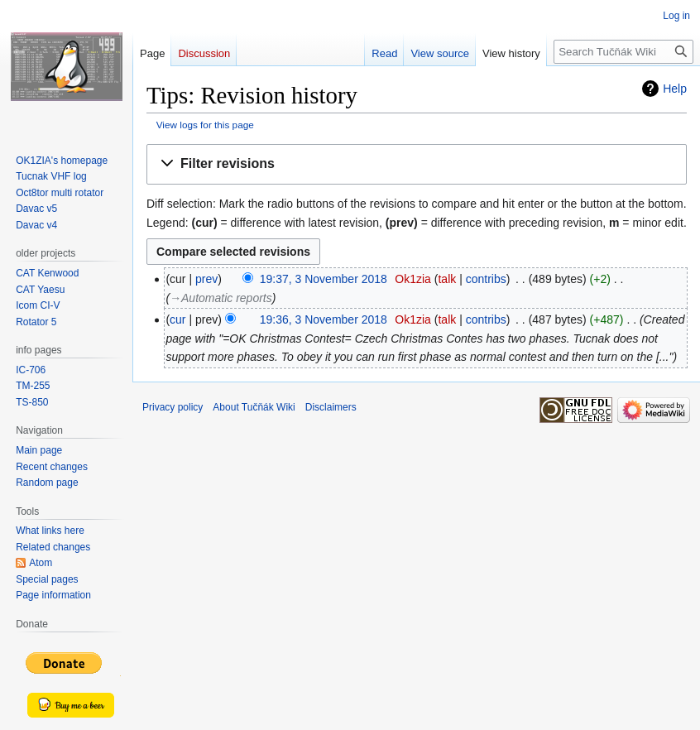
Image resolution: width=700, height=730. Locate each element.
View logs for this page (205, 125)
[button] (417, 164)
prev (206, 279)
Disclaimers (331, 407)
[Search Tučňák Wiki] (623, 52)
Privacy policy (173, 407)
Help (675, 89)
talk (447, 279)
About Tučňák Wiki (254, 407)
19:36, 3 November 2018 (324, 319)
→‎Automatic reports (221, 298)
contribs (486, 279)
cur (177, 319)
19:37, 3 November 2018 (324, 279)
